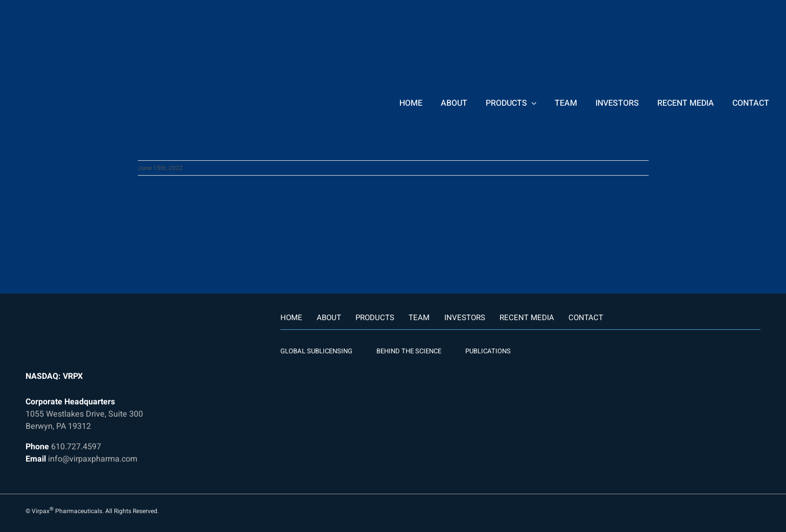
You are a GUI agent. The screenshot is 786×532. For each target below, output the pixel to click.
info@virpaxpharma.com (93, 459)
